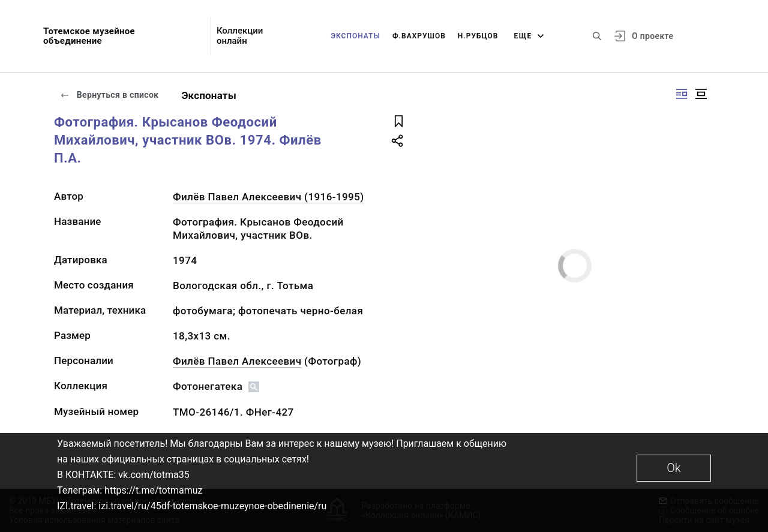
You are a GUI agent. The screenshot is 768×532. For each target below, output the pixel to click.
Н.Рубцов (478, 36)
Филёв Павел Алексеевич (237, 361)
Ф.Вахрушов (419, 36)
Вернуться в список (109, 95)
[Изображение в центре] (701, 94)
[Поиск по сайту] (597, 36)
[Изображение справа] (682, 94)
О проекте (652, 36)
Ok (673, 468)
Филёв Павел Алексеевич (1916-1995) (268, 197)
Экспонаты (355, 36)
